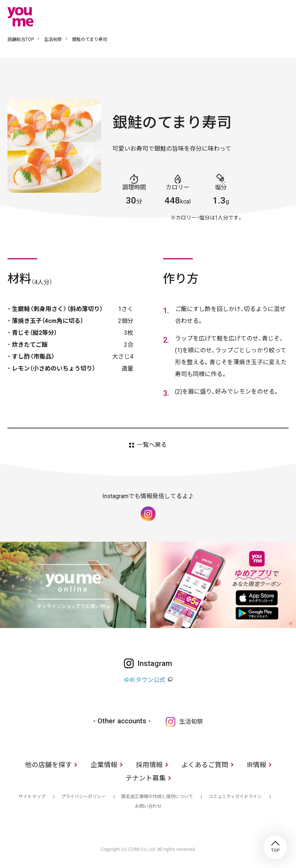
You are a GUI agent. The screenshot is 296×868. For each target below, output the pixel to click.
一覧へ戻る (152, 445)
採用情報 (149, 765)
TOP (275, 847)
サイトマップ (32, 797)
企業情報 (104, 765)
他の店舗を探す (48, 765)
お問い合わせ (148, 806)
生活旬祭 (53, 39)
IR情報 (257, 765)
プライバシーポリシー (83, 797)
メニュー (283, 16)
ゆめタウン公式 (144, 680)
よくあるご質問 (205, 765)
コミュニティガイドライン (235, 797)
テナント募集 (146, 778)
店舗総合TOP (21, 39)
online (261, 16)
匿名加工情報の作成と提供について (157, 797)
